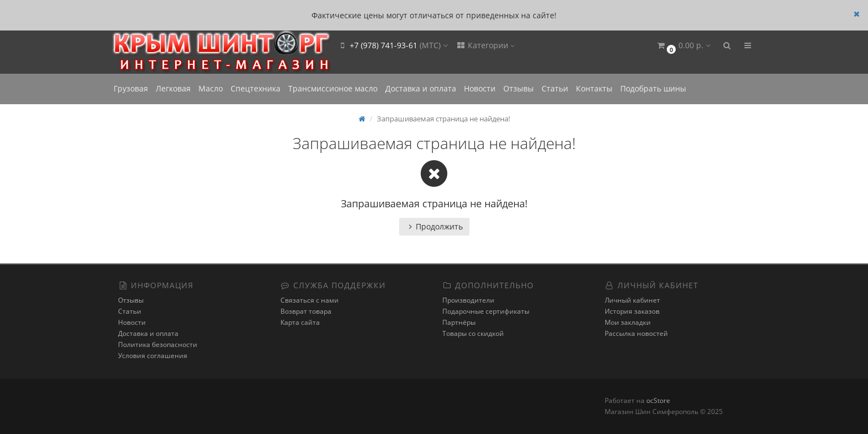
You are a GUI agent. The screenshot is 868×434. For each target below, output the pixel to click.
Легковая (173, 88)
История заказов (632, 311)
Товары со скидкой (473, 333)
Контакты (594, 88)
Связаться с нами (310, 300)
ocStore (658, 400)
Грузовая (131, 88)
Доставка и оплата (421, 88)
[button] (683, 46)
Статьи (555, 88)
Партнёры (459, 322)
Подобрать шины (653, 88)
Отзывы (519, 88)
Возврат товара (306, 311)
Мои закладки (628, 322)
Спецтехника (256, 88)
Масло (211, 88)
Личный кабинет (632, 300)
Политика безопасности (158, 344)
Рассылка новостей (636, 333)
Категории (485, 45)
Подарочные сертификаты (486, 311)
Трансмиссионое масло (333, 88)
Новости (480, 88)
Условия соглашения (153, 356)
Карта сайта (300, 322)
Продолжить (434, 226)
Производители (468, 300)
